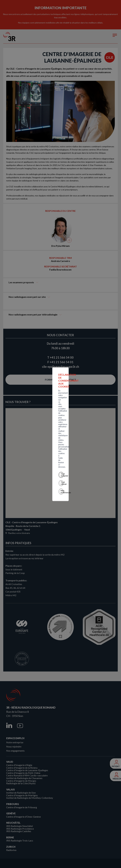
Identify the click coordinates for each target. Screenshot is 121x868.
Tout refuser (61, 441)
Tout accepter (61, 435)
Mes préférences (61, 448)
